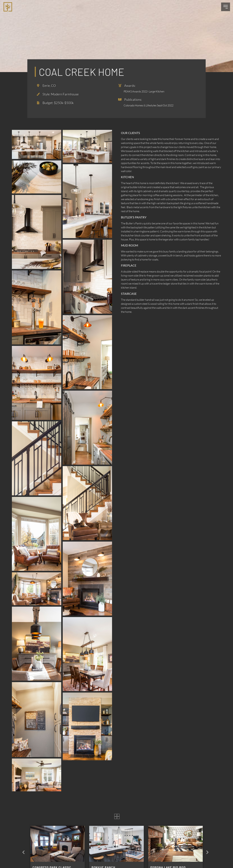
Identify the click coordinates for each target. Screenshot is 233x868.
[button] (207, 852)
